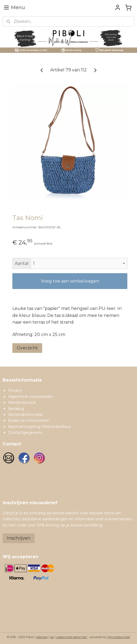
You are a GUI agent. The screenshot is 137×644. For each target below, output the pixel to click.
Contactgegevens (25, 433)
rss (52, 637)
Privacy (15, 390)
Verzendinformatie (26, 415)
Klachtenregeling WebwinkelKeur (39, 427)
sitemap (42, 637)
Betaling (16, 409)
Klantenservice (22, 402)
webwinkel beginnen (72, 637)
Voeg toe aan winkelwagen (70, 281)
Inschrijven (19, 538)
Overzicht (27, 348)
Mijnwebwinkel (119, 637)
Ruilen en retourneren (29, 420)
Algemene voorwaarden (31, 397)
